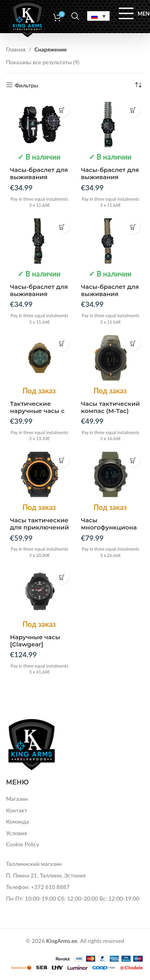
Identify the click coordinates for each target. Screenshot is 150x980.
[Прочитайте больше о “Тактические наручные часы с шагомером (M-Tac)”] (62, 344)
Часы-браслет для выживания (39, 173)
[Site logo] (27, 18)
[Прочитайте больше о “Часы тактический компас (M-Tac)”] (133, 344)
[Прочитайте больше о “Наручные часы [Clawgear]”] (62, 577)
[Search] (75, 16)
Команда (17, 821)
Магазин (17, 799)
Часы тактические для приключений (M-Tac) (39, 527)
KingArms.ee (62, 941)
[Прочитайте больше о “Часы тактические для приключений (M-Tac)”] (62, 460)
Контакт (17, 810)
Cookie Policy (23, 844)
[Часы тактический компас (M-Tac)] (111, 358)
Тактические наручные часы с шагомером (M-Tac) (37, 414)
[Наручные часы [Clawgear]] (39, 591)
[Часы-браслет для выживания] (39, 124)
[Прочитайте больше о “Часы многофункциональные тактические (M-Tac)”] (133, 460)
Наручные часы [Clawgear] (35, 641)
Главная (16, 49)
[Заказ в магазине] (138, 85)
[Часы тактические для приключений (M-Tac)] (39, 475)
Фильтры (26, 85)
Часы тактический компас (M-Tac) (111, 407)
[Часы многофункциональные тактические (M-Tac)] (111, 475)
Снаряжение (51, 49)
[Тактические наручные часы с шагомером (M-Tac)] (39, 358)
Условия (16, 833)
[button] (62, 110)
